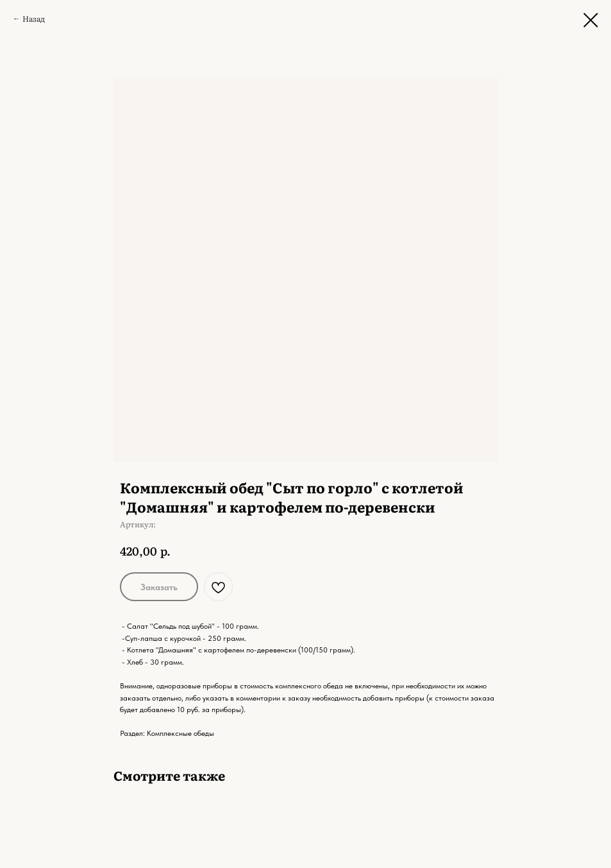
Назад (34, 19)
